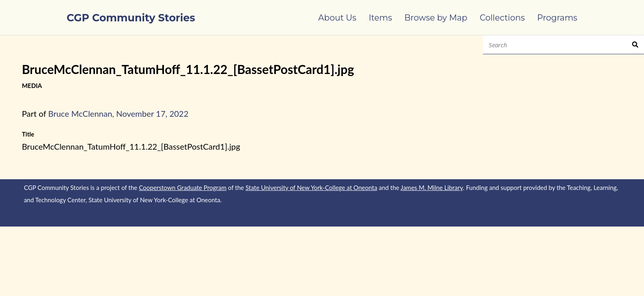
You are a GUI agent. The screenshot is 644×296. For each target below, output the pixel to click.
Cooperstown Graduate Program (183, 187)
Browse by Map (436, 18)
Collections (502, 18)
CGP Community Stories (131, 18)
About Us (337, 18)
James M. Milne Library (432, 187)
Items (381, 18)
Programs (557, 18)
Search (635, 45)
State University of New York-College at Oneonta (312, 187)
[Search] (558, 45)
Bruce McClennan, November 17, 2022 (118, 113)
